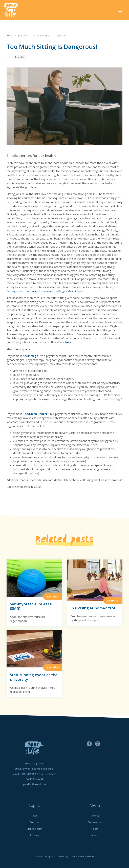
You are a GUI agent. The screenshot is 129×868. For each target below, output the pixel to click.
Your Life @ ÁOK (15, 10)
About (95, 835)
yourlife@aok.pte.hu (34, 784)
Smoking (34, 835)
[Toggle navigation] (120, 10)
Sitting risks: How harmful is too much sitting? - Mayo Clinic (45, 291)
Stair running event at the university (34, 677)
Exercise (22, 36)
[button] (9, 57)
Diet (34, 816)
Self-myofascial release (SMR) (31, 606)
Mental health (34, 829)
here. (69, 342)
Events (95, 816)
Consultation (95, 822)
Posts (95, 829)
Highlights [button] (19, 57)
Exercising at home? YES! (93, 608)
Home (10, 36)
